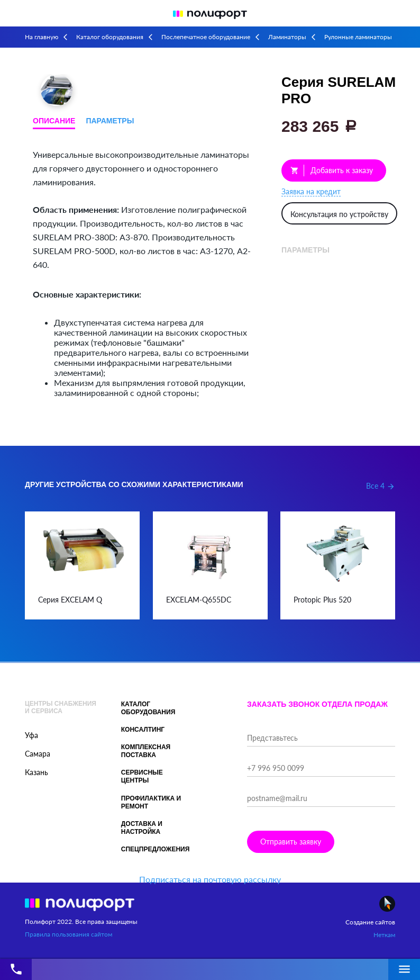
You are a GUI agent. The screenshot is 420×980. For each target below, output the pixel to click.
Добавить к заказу (332, 170)
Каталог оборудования (110, 37)
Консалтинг (143, 730)
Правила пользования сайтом (69, 934)
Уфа (31, 735)
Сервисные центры (142, 776)
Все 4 (381, 486)
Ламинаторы (287, 37)
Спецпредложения (156, 849)
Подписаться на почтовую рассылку (210, 879)
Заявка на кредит (311, 191)
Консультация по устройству (339, 214)
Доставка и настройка (142, 828)
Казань (36, 772)
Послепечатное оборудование (206, 37)
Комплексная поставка (146, 751)
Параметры (110, 121)
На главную (42, 37)
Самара (38, 754)
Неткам (384, 935)
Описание (54, 121)
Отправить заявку (291, 842)
